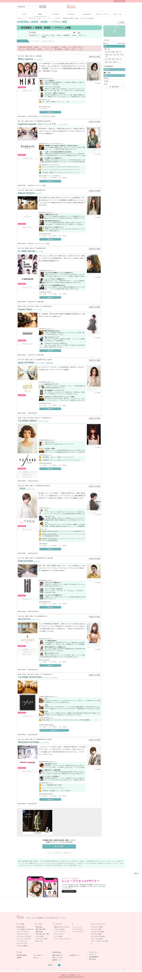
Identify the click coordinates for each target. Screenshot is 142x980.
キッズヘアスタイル (78, 929)
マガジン (25, 14)
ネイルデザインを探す (97, 927)
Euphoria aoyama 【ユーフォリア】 (43, 124)
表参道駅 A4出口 (41, 190)
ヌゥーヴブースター (22, 943)
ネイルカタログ (86, 14)
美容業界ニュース (57, 960)
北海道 (37, 932)
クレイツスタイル (21, 941)
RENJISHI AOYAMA (33, 742)
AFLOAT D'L (29, 619)
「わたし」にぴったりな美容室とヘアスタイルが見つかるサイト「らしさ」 (46, 918)
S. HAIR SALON (31, 251)
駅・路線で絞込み (114, 87)
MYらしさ (36, 958)
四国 (40, 934)
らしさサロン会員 (119, 1)
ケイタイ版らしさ (38, 955)
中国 (37, 934)
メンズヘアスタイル (78, 932)
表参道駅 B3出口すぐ (42, 616)
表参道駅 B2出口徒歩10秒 (44, 121)
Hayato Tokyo (30, 309)
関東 (37, 929)
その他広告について (74, 955)
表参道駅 (39, 56)
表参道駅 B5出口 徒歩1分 (43, 486)
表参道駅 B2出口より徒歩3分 (44, 739)
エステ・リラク (117, 14)
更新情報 (19, 958)
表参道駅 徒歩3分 (41, 248)
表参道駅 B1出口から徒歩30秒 (45, 558)
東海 (44, 929)
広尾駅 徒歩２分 (47, 418)
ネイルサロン (71, 14)
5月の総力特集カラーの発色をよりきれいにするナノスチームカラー (25, 929)
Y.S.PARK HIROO (33, 421)
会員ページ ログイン (58, 958)
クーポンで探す (39, 936)
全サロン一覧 (39, 941)
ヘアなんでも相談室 (22, 946)
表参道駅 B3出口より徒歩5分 (44, 360)
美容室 (40, 14)
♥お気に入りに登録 (95, 57)
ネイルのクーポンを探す (97, 932)
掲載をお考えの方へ (58, 955)
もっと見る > (98, 83)
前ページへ (51, 853)
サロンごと (23, 41)
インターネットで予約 (41, 939)
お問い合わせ (92, 959)
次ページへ (67, 853)
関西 (40, 929)
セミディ (56, 934)
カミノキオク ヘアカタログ (24, 936)
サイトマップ (92, 954)
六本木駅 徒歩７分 (47, 674)
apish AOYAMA (35, 363)
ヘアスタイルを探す (59, 929)
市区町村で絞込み (121, 43)
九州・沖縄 (46, 934)
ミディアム (63, 932)
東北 (42, 932)
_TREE (26, 489)
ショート (56, 932)
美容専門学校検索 (21, 955)
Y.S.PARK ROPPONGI (38, 677)
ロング (62, 934)
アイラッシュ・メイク (102, 14)
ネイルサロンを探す (96, 929)
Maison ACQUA (30, 193)
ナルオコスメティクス (23, 934)
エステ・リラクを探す (97, 939)
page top (136, 873)
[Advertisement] (75, 822)
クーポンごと (36, 41)
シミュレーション (77, 927)
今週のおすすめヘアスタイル (62, 927)
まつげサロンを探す (96, 934)
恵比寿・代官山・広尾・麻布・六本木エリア (30, 306)
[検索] (27, 7)
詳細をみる (50, 112)
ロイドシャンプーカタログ (24, 939)
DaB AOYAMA (29, 561)
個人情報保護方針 (93, 957)
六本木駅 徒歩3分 (47, 306)
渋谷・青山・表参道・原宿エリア (27, 56)
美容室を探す (39, 927)
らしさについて (93, 952)
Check (50, 965)
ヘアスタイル (56, 14)
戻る (122, 22)
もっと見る (59, 846)
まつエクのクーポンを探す (98, 936)
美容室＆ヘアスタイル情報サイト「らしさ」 (71, 975)
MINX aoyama (30, 59)
